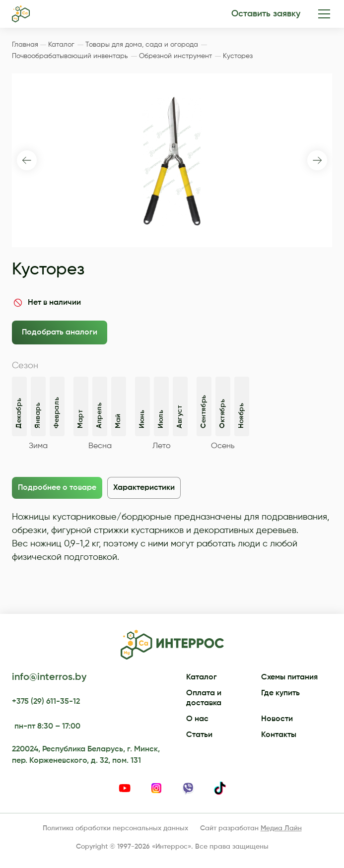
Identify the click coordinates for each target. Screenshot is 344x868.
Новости (277, 719)
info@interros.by (49, 677)
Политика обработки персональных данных (115, 828)
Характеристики (144, 488)
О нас (197, 719)
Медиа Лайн (281, 828)
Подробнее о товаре (57, 488)
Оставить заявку (266, 14)
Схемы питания (289, 677)
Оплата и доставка (204, 698)
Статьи (199, 735)
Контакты (279, 735)
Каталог (202, 677)
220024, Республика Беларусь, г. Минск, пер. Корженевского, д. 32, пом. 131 (86, 755)
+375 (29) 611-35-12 (46, 702)
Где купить (280, 693)
